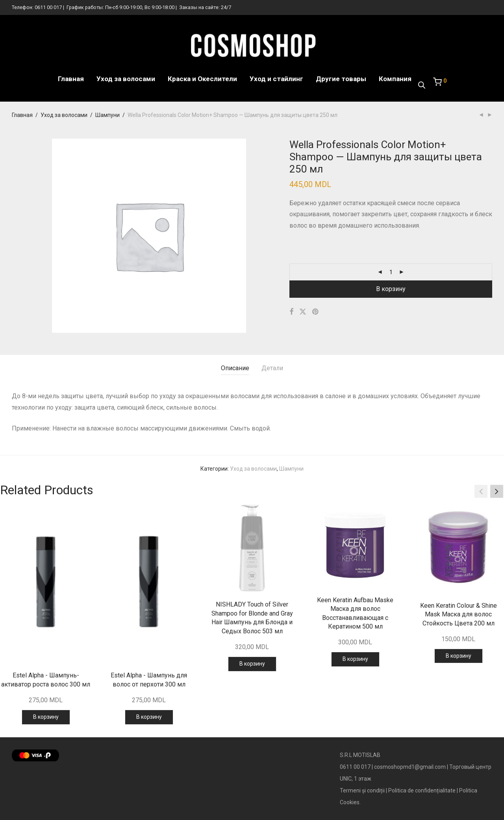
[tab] (235, 368)
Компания (395, 79)
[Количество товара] (391, 272)
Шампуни (107, 115)
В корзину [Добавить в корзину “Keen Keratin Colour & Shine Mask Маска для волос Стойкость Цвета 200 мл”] (459, 656)
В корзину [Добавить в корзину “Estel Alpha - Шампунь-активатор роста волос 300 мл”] (46, 717)
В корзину (391, 289)
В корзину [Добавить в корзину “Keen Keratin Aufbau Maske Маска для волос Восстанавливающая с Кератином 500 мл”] (355, 659)
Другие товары (341, 79)
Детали (272, 368)
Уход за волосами (126, 79)
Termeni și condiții (362, 790)
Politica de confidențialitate (422, 790)
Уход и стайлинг (276, 79)
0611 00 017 (48, 7)
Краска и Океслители (202, 79)
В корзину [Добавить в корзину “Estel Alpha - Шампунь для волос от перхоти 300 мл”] (149, 717)
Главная (71, 79)
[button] (497, 491)
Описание (235, 368)
